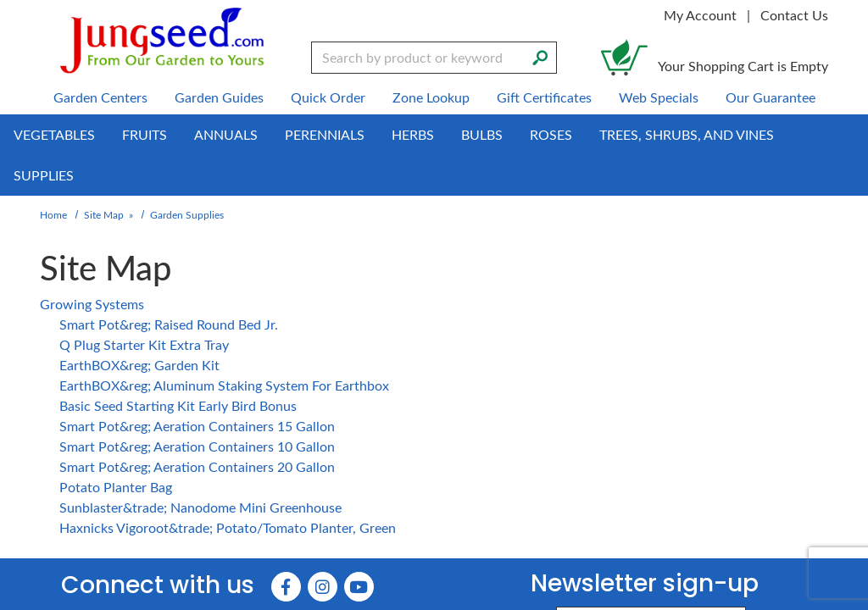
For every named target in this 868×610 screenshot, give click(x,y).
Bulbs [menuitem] (489, 134)
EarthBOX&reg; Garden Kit (138, 365)
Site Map (104, 214)
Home (54, 214)
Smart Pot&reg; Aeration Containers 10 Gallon (193, 446)
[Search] (540, 56)
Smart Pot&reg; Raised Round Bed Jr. (165, 324)
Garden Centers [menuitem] (104, 97)
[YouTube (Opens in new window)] (360, 588)
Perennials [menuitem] (330, 134)
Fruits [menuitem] (147, 134)
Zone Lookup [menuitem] (430, 97)
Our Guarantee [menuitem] (767, 97)
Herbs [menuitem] (419, 134)
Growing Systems (91, 304)
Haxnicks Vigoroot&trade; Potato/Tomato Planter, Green (225, 527)
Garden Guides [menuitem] (220, 97)
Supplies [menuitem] (43, 175)
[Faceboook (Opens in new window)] (289, 588)
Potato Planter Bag (114, 487)
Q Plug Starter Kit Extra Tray (142, 344)
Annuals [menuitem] (230, 134)
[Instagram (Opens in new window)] (324, 588)
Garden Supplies (184, 214)
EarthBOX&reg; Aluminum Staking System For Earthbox (220, 385)
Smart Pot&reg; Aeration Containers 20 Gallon (193, 466)
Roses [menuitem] (558, 134)
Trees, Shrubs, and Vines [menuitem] (693, 134)
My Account (703, 15)
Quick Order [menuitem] (328, 97)
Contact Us (795, 15)
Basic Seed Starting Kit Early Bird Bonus (174, 405)
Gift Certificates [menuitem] (543, 97)
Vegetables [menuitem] (55, 134)
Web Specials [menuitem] (657, 97)
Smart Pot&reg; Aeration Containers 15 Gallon (193, 426)
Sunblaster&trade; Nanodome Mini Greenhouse (196, 507)
